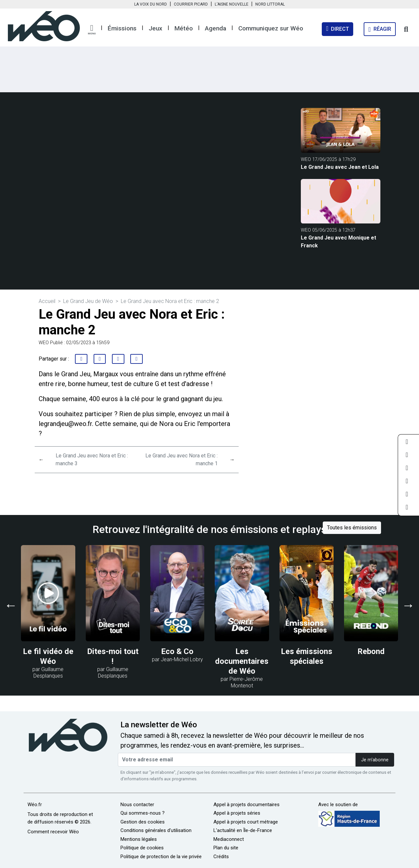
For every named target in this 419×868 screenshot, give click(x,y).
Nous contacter (137, 805)
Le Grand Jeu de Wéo (88, 301)
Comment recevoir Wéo (53, 832)
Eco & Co (177, 651)
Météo (184, 28)
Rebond (371, 651)
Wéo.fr (35, 805)
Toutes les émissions (352, 528)
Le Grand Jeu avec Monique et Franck (338, 242)
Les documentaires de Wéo (242, 661)
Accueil (47, 301)
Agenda (216, 28)
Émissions (122, 28)
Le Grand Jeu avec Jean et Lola (340, 167)
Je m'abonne (375, 760)
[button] (92, 30)
